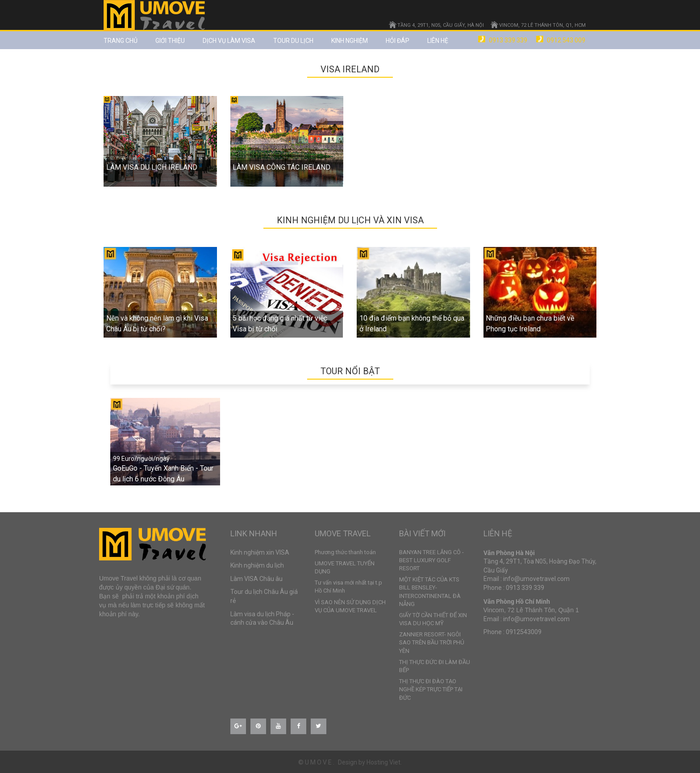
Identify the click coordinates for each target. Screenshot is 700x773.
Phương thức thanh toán (345, 552)
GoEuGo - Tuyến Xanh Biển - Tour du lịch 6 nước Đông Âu (163, 474)
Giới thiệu (170, 41)
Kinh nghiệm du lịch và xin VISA (350, 220)
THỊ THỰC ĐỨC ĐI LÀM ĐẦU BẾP (435, 666)
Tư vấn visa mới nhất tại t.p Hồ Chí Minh (348, 587)
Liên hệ (438, 41)
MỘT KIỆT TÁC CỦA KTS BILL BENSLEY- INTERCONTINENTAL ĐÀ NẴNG (430, 592)
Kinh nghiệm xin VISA (260, 552)
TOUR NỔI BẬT (350, 371)
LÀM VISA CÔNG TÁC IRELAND (281, 167)
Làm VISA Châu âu (256, 579)
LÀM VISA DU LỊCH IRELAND (152, 167)
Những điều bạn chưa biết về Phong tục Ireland (530, 324)
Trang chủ (121, 41)
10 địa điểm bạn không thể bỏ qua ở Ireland (412, 324)
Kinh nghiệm (350, 41)
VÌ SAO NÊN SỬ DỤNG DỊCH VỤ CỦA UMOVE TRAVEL (350, 606)
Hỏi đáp (398, 41)
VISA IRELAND (350, 69)
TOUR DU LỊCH (293, 41)
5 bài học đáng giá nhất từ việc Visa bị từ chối (280, 324)
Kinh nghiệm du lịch (257, 565)
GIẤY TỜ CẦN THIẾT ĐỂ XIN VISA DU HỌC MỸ (433, 619)
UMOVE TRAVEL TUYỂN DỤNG (345, 567)
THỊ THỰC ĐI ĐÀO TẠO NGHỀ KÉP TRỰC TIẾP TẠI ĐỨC (431, 689)
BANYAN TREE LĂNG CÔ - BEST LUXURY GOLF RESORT (431, 560)
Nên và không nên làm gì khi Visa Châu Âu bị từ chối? (157, 324)
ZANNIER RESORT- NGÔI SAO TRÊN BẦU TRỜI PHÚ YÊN (432, 642)
